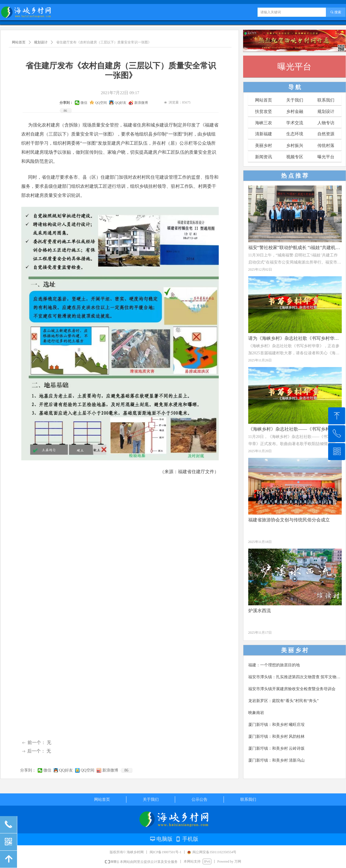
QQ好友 (66, 770)
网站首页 (19, 42)
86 (126, 770)
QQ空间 (88, 770)
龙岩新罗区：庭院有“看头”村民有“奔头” (284, 701)
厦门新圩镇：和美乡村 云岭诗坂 (277, 748)
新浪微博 (110, 770)
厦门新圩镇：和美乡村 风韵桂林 (277, 737)
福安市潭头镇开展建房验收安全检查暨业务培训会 (292, 689)
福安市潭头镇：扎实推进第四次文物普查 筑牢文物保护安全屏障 (295, 677)
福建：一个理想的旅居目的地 (274, 665)
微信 (47, 770)
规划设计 (41, 42)
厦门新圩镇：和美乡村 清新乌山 (277, 760)
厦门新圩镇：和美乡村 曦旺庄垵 (277, 725)
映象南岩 (256, 713)
